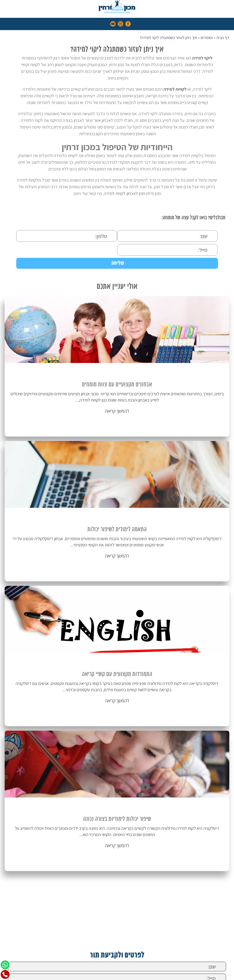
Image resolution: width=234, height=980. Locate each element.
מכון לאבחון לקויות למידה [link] (125, 193)
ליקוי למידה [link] (202, 58)
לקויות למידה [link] (175, 89)
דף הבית (223, 38)
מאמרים (207, 38)
